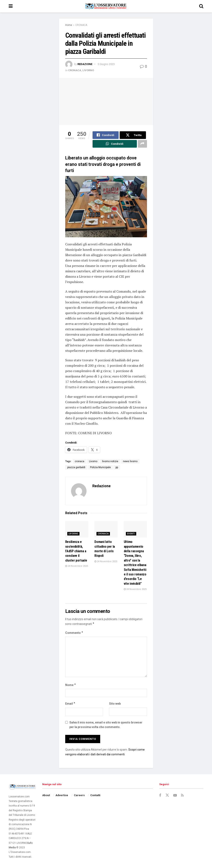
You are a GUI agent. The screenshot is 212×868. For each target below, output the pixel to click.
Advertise (62, 795)
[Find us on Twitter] (167, 796)
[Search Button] (201, 6)
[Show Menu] (11, 6)
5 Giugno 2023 (106, 64)
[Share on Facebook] (106, 135)
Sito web (115, 704)
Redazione (85, 64)
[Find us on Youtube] (175, 796)
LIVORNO (88, 70)
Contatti (95, 795)
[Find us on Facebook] (160, 796)
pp (117, 468)
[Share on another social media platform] (142, 144)
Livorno (93, 462)
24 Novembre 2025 (77, 566)
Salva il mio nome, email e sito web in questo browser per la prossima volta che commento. (106, 725)
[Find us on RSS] (183, 796)
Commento (74, 633)
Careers (79, 795)
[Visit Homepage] (106, 6)
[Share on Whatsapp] (115, 144)
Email (70, 704)
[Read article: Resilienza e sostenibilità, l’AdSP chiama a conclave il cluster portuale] (77, 530)
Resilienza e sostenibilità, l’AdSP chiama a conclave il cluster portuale (76, 552)
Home (69, 25)
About (46, 795)
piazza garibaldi (76, 468)
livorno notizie (110, 462)
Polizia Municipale (100, 468)
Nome (71, 685)
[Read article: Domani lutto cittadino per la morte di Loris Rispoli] (106, 530)
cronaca (79, 462)
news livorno (130, 462)
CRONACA (81, 25)
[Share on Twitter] (133, 135)
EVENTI (131, 534)
